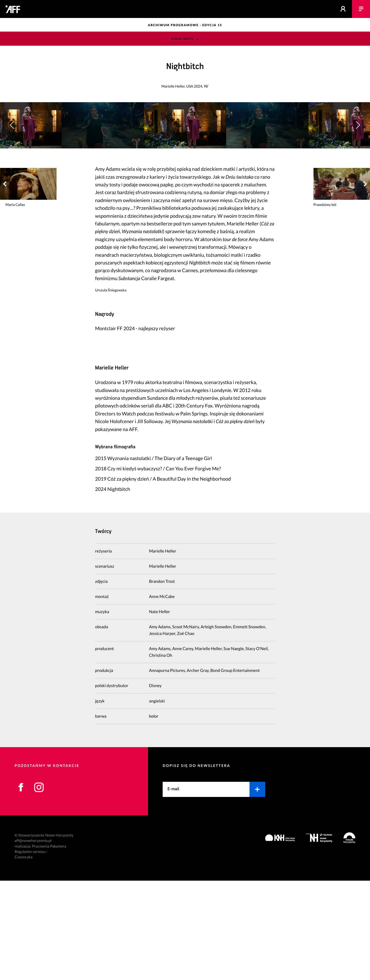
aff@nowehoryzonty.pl (33, 940)
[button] (358, 175)
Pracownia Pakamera (49, 946)
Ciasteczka (24, 957)
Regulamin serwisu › (31, 951)
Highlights (182, 39)
